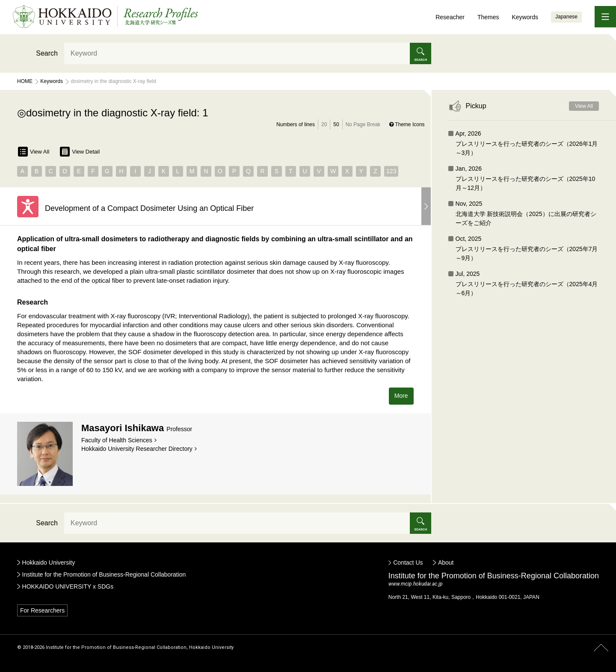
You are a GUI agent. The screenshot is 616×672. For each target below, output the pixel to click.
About (446, 562)
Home (25, 81)
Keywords (525, 17)
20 (324, 124)
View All (34, 152)
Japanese (566, 17)
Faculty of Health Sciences (117, 440)
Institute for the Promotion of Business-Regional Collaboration (104, 574)
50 (336, 124)
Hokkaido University (49, 562)
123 (391, 171)
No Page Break (363, 124)
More (401, 396)
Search (47, 53)
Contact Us (408, 562)
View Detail (80, 152)
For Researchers (42, 610)
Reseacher (450, 17)
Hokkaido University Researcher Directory (137, 449)
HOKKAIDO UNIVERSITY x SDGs (68, 586)
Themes (488, 17)
